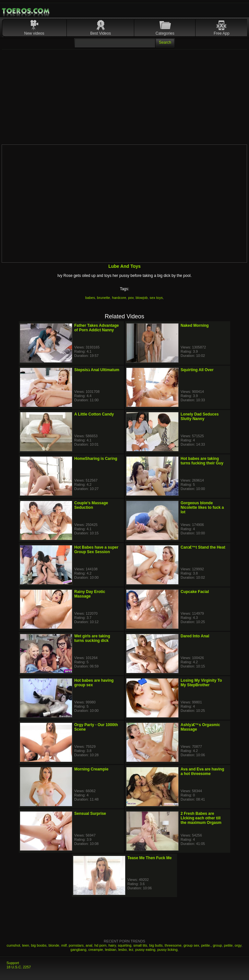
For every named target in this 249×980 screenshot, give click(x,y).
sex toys (156, 298)
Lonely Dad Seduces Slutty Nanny (200, 416)
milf (64, 945)
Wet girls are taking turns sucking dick (92, 638)
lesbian (111, 950)
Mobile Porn (26, 11)
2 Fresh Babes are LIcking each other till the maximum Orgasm (201, 818)
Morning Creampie (91, 769)
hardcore (119, 298)
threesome (173, 945)
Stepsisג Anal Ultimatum (97, 370)
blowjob (142, 298)
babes (90, 298)
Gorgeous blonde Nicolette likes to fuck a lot (202, 507)
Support (13, 963)
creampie (95, 950)
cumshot (14, 945)
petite (228, 945)
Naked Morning (195, 325)
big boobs (39, 945)
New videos (34, 33)
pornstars (76, 945)
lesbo (123, 950)
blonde (54, 945)
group (218, 945)
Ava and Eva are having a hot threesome (202, 771)
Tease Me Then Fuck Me (149, 858)
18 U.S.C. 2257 (19, 967)
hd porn (100, 945)
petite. (206, 945)
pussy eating (145, 950)
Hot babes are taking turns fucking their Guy (202, 461)
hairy (112, 945)
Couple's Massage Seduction (91, 505)
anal (89, 945)
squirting (125, 945)
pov (131, 298)
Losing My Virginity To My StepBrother (201, 683)
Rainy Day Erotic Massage (90, 594)
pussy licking (167, 950)
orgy (238, 945)
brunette (103, 298)
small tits (140, 945)
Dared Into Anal (195, 636)
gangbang (78, 950)
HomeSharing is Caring (96, 459)
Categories (165, 33)
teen (25, 945)
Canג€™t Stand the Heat (203, 547)
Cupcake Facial (195, 592)
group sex (191, 945)
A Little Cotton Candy (94, 414)
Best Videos (101, 33)
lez (131, 950)
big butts (156, 945)
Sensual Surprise (90, 814)
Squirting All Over (197, 370)
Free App (222, 33)
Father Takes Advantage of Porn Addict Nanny (96, 328)
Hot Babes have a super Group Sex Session (96, 550)
